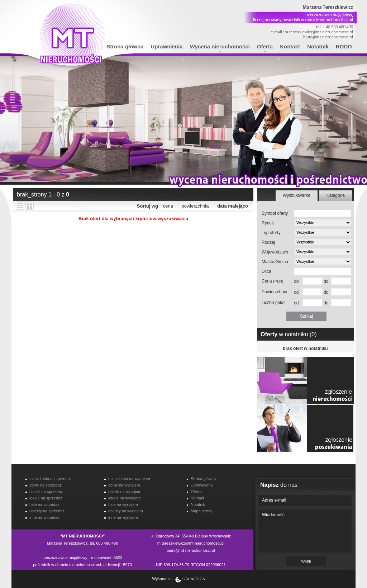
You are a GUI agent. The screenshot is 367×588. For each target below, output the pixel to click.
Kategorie (336, 195)
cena (168, 206)
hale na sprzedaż (44, 504)
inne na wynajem (123, 517)
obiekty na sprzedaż (47, 511)
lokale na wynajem (125, 498)
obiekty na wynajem (126, 511)
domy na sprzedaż (46, 485)
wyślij (306, 561)
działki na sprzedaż (46, 492)
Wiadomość (305, 531)
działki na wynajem (125, 492)
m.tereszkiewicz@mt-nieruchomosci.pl (191, 543)
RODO (344, 46)
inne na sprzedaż (44, 517)
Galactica (194, 579)
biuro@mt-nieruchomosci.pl (191, 550)
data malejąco (233, 206)
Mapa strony (202, 511)
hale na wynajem (123, 504)
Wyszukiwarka (297, 195)
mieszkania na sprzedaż (51, 479)
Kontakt (290, 46)
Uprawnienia (167, 46)
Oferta (265, 46)
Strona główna (125, 46)
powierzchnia (195, 206)
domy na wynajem (124, 485)
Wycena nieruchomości (220, 46)
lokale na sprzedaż (46, 498)
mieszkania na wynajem (129, 479)
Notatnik (318, 46)
